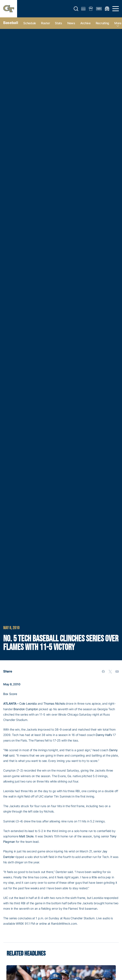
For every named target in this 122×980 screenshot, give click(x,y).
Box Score (10, 694)
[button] (76, 9)
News (71, 23)
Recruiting (102, 23)
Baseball (11, 23)
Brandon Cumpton (26, 709)
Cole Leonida (28, 703)
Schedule (30, 23)
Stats (59, 23)
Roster (45, 23)
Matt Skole (26, 836)
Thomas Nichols (54, 703)
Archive (85, 23)
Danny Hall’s (104, 735)
